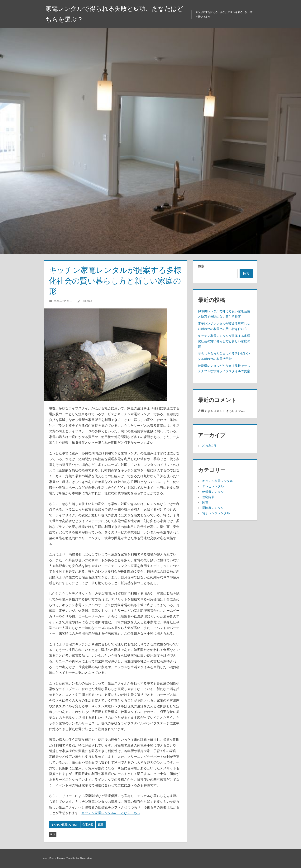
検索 (201, 266)
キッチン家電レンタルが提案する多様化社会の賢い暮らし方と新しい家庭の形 (224, 341)
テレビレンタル (213, 486)
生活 (53, 834)
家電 (101, 825)
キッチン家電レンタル (64, 825)
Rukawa (87, 301)
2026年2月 (209, 446)
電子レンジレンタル (216, 513)
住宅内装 (88, 825)
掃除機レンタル (213, 508)
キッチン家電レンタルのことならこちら (111, 813)
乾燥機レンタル (213, 492)
